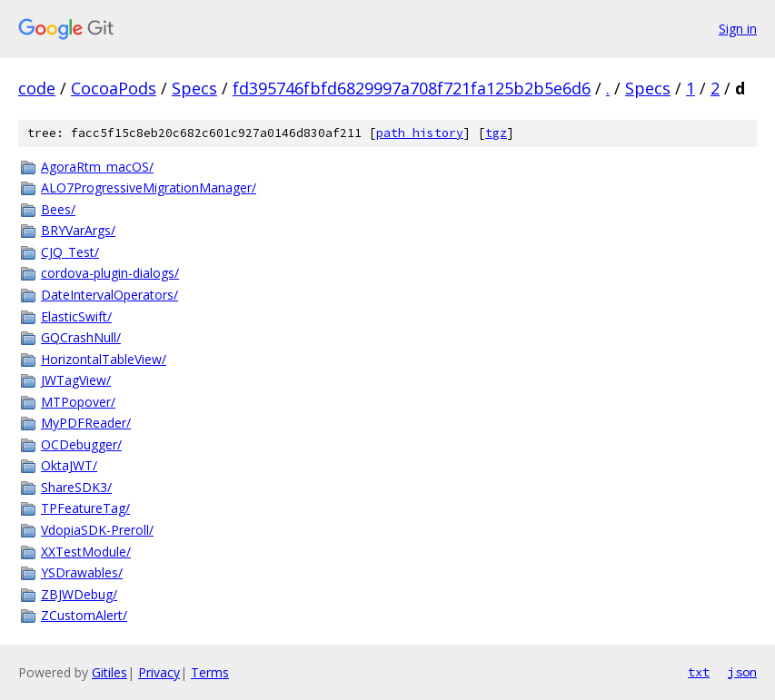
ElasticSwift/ (76, 316)
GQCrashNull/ (81, 337)
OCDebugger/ (81, 444)
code (37, 88)
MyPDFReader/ (86, 423)
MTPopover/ (78, 402)
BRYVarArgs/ (78, 230)
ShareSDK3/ (76, 487)
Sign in (738, 29)
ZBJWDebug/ (79, 594)
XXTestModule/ (86, 552)
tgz (496, 133)
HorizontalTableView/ (104, 359)
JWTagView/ (76, 380)
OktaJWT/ (69, 465)
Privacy (159, 672)
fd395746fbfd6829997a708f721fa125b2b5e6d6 (412, 88)
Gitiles (109, 672)
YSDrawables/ (82, 572)
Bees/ (58, 209)
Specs (194, 88)
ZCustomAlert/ (84, 615)
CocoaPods (114, 88)
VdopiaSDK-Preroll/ (97, 530)
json (742, 672)
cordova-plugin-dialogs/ (110, 273)
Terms (210, 672)
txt (699, 672)
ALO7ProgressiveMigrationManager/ (149, 187)
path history (420, 133)
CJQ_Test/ (70, 252)
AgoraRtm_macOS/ (97, 167)
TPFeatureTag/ (85, 508)
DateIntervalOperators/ (109, 295)
